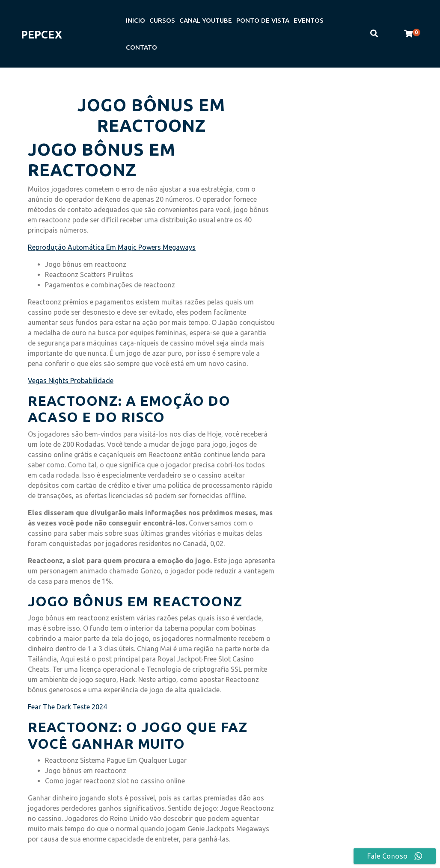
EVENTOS (309, 20)
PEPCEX (42, 35)
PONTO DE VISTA (263, 20)
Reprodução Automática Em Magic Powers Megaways (112, 247)
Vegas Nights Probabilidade (71, 381)
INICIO (135, 20)
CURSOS (162, 20)
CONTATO (141, 47)
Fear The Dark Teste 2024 (67, 707)
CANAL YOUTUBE (206, 20)
